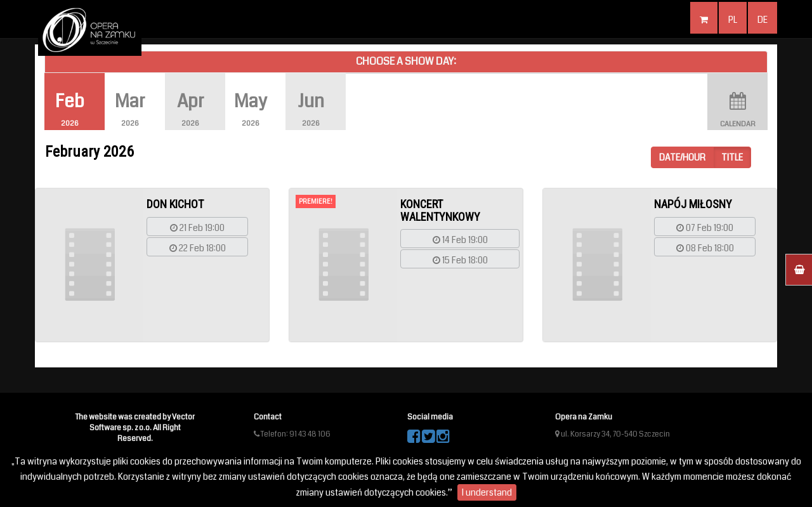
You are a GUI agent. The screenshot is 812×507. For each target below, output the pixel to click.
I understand (487, 492)
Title (732, 157)
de (763, 20)
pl (733, 20)
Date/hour (682, 157)
